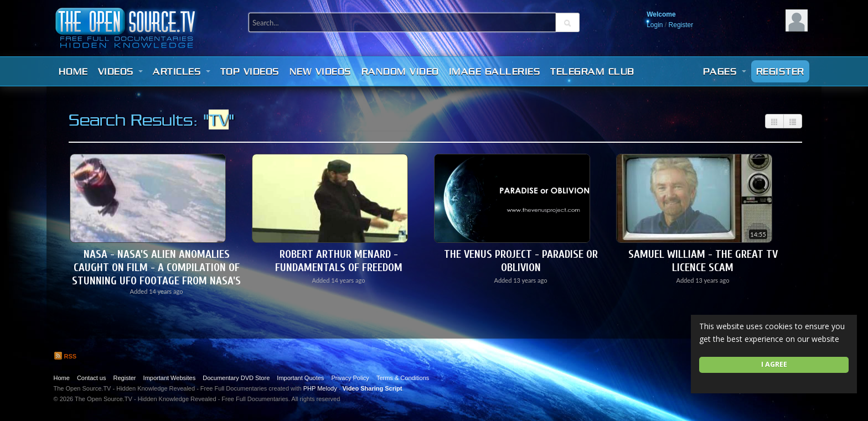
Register (681, 25)
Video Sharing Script (372, 388)
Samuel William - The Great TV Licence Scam (703, 261)
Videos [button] (121, 71)
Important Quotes (300, 378)
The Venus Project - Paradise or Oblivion (521, 261)
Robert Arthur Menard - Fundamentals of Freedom (339, 261)
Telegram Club (592, 71)
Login (655, 25)
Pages (725, 71)
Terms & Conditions (403, 378)
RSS (65, 356)
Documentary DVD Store (236, 378)
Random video (400, 71)
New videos (321, 71)
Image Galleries (495, 71)
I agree (774, 364)
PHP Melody (320, 388)
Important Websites (170, 378)
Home (73, 71)
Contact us (92, 378)
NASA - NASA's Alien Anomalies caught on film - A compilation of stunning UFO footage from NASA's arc (156, 274)
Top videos (250, 71)
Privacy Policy (350, 378)
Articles (182, 71)
